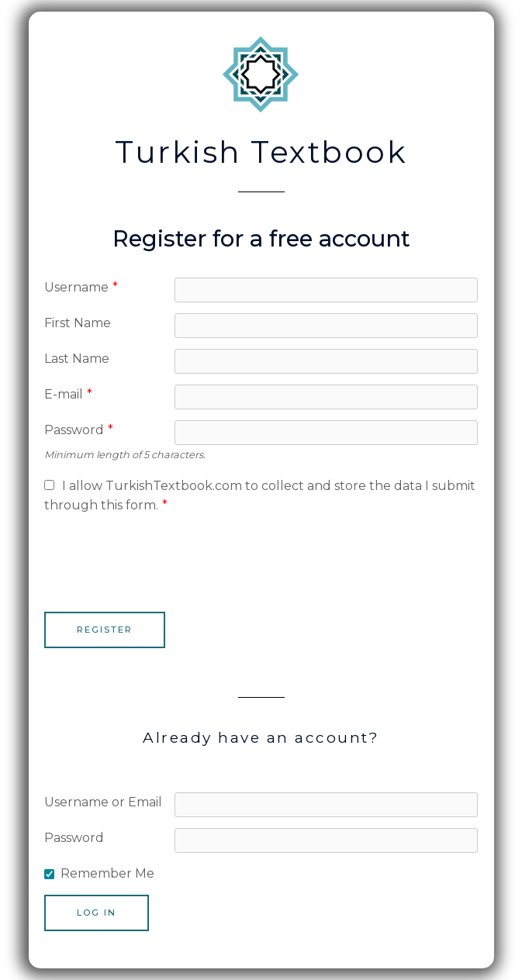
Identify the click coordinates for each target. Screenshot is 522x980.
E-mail (68, 394)
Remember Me (107, 873)
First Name (78, 323)
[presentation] (162, 557)
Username (81, 287)
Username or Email (103, 802)
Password (79, 430)
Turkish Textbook (261, 152)
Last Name (77, 359)
